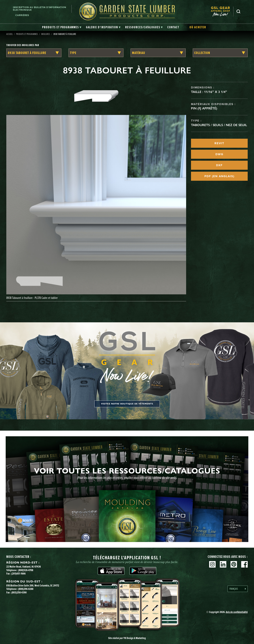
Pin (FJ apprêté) (204, 108)
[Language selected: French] (238, 589)
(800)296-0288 (26, 589)
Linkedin (223, 564)
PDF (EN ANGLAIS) (219, 176)
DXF (219, 165)
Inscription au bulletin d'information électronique (40, 9)
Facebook (244, 564)
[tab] (62, 27)
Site (127, 638)
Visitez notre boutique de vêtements (127, 404)
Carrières (22, 15)
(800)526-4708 (26, 570)
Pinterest (234, 564)
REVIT (219, 143)
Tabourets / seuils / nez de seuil (219, 125)
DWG (219, 154)
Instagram (212, 564)
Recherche (238, 11)
